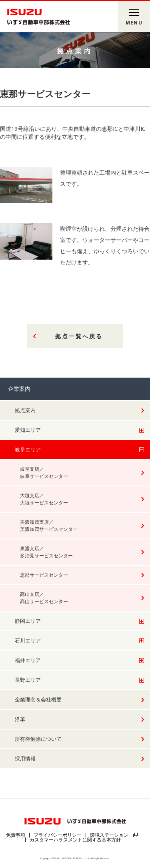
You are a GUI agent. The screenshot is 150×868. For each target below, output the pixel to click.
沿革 (20, 719)
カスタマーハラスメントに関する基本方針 (75, 840)
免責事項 (16, 835)
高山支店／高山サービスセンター (44, 598)
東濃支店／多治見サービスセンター (46, 552)
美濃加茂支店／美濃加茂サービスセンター (49, 525)
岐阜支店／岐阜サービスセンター (44, 473)
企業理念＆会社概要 (38, 699)
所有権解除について (38, 739)
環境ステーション (109, 835)
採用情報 (25, 758)
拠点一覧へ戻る (79, 336)
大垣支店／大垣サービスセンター (44, 499)
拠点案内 (25, 410)
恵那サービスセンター (44, 575)
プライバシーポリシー (58, 835)
